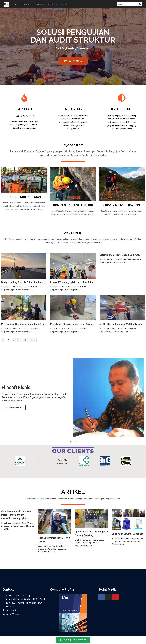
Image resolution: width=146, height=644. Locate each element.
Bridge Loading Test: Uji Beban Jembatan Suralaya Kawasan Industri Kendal (41, 282)
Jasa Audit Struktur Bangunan (128, 534)
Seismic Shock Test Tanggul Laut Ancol (120, 255)
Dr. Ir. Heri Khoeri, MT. (14, 407)
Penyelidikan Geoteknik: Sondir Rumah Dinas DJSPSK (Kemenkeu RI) (37, 324)
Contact (63, 4)
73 (25, 340)
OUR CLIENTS (73, 451)
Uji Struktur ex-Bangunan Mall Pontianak (121, 324)
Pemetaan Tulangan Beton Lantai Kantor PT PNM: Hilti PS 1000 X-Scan (87, 324)
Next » (33, 340)
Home (15, 4)
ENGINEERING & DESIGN (24, 197)
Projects (52, 4)
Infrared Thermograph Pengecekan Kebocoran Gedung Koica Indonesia (88, 282)
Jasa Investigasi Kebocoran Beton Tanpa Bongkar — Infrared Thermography (16, 515)
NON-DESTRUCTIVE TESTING (73, 205)
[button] (71, 442)
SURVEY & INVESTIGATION (122, 205)
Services (40, 4)
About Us (27, 4)
